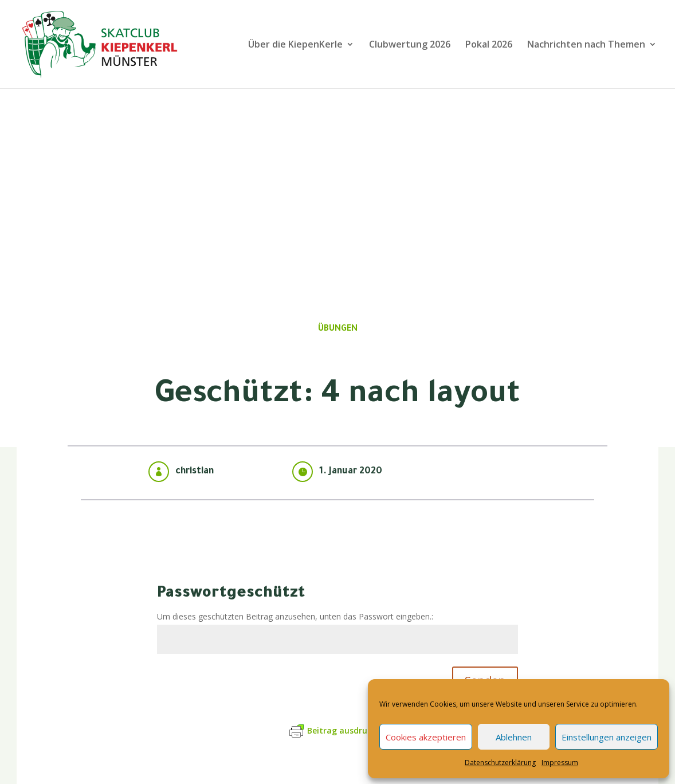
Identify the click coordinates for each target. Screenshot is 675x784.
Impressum (560, 763)
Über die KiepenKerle (295, 45)
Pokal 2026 (489, 45)
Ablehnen (514, 737)
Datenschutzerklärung (500, 763)
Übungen (338, 330)
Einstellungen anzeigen (607, 737)
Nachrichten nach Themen (586, 45)
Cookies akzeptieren (426, 737)
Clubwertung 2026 (410, 45)
